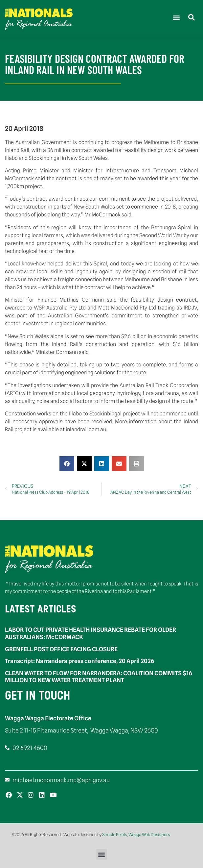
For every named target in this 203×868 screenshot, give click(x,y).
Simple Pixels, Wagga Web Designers (136, 834)
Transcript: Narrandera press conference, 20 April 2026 (79, 661)
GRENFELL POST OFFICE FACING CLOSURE (61, 649)
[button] (176, 17)
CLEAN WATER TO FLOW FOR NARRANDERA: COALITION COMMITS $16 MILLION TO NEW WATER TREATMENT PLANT (99, 677)
